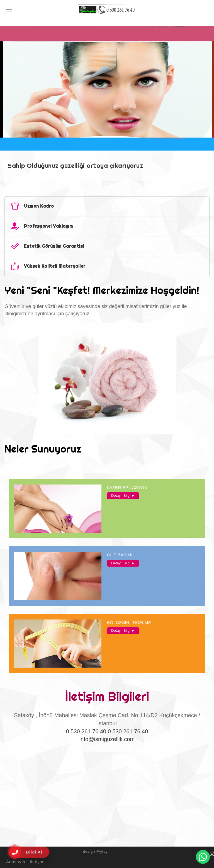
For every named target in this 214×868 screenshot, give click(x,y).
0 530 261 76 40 (86, 731)
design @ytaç (95, 851)
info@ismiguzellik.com (107, 739)
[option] (107, 103)
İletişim (36, 862)
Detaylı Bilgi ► (123, 496)
